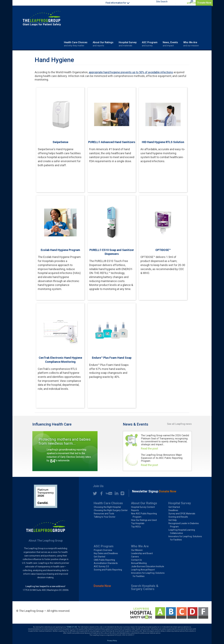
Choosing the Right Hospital (107, 507)
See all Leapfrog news (179, 424)
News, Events (170, 44)
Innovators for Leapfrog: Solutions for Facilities (185, 538)
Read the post (149, 448)
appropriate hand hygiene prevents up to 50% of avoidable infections (131, 72)
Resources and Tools (104, 514)
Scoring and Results (178, 517)
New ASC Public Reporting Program (144, 515)
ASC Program (150, 44)
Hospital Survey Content (143, 507)
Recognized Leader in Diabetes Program (184, 525)
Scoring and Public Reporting (108, 570)
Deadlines (173, 510)
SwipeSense (60, 142)
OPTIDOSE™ (163, 250)
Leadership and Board (142, 553)
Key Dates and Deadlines (106, 553)
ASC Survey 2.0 (101, 566)
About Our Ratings (103, 44)
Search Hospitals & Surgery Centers (182, 3)
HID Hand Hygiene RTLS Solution (163, 142)
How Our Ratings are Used (144, 520)
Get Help (173, 520)
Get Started (174, 507)
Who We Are (191, 44)
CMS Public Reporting (104, 560)
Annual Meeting (139, 563)
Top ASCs (136, 527)
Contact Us (136, 560)
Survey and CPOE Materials (182, 514)
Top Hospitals (138, 523)
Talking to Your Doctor (105, 517)
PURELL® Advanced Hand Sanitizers (112, 142)
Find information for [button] (118, 3)
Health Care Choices (76, 44)
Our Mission (137, 550)
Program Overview (103, 550)
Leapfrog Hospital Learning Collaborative (182, 532)
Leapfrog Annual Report (143, 570)
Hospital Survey (128, 44)
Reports (135, 510)
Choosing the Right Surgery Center (111, 510)
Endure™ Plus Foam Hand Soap (112, 358)
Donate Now (204, 3)
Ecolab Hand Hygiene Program (60, 250)
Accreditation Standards (106, 563)
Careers (135, 557)
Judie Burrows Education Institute (148, 566)
